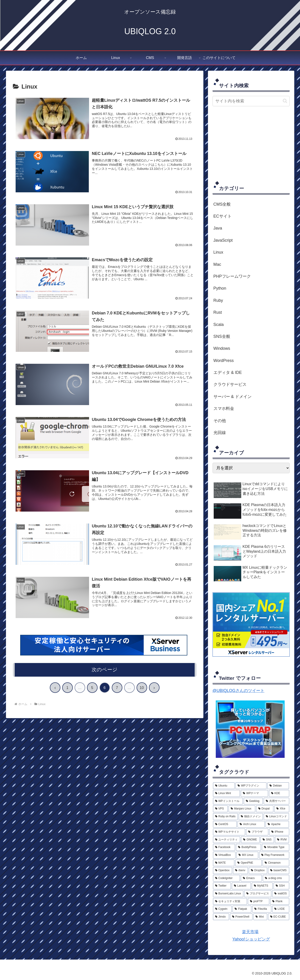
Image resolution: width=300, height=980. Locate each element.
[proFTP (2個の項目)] (259, 902)
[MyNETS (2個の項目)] (262, 886)
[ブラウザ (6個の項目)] (257, 832)
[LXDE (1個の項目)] (281, 909)
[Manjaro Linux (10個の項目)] (242, 809)
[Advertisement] (251, 143)
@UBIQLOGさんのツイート (238, 691)
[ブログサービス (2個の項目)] (258, 894)
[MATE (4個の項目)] (224, 863)
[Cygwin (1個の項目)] (222, 909)
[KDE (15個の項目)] (279, 793)
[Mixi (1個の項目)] (260, 917)
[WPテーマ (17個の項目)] (254, 793)
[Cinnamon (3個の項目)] (276, 863)
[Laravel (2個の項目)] (241, 886)
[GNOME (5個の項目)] (250, 840)
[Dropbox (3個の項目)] (258, 871)
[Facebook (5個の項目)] (224, 847)
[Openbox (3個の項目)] (223, 871)
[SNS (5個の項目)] (267, 840)
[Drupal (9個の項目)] (265, 809)
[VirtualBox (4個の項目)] (224, 855)
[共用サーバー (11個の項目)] (276, 801)
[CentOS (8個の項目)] (225, 824)
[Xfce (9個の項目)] (282, 809)
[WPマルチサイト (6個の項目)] (229, 832)
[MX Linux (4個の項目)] (247, 855)
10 (142, 688)
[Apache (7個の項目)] (277, 824)
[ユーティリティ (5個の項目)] (227, 840)
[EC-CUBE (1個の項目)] (279, 917)
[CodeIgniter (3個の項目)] (227, 878)
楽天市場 (250, 932)
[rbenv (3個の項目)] (240, 871)
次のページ (105, 670)
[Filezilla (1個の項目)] (262, 909)
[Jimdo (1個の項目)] (221, 917)
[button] (285, 101)
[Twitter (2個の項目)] (222, 886)
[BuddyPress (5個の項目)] (248, 847)
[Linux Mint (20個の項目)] (227, 793)
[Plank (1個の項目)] (280, 902)
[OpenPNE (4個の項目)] (248, 863)
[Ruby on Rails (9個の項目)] (225, 817)
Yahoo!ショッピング (251, 939)
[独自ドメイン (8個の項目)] (251, 817)
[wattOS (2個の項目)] (281, 894)
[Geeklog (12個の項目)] (253, 801)
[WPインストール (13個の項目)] (228, 801)
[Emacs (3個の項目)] (251, 878)
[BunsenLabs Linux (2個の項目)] (228, 894)
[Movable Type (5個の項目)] (276, 847)
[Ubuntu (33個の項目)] (224, 786)
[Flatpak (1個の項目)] (242, 909)
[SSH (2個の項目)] (281, 886)
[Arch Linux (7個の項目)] (251, 824)
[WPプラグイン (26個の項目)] (251, 786)
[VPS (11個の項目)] (220, 809)
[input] (251, 101)
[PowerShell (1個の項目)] (241, 917)
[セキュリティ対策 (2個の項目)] (230, 902)
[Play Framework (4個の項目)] (274, 855)
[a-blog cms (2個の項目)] (276, 878)
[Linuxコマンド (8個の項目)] (276, 817)
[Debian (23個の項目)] (278, 786)
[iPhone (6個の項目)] (279, 832)
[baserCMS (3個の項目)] (279, 871)
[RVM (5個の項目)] (282, 840)
